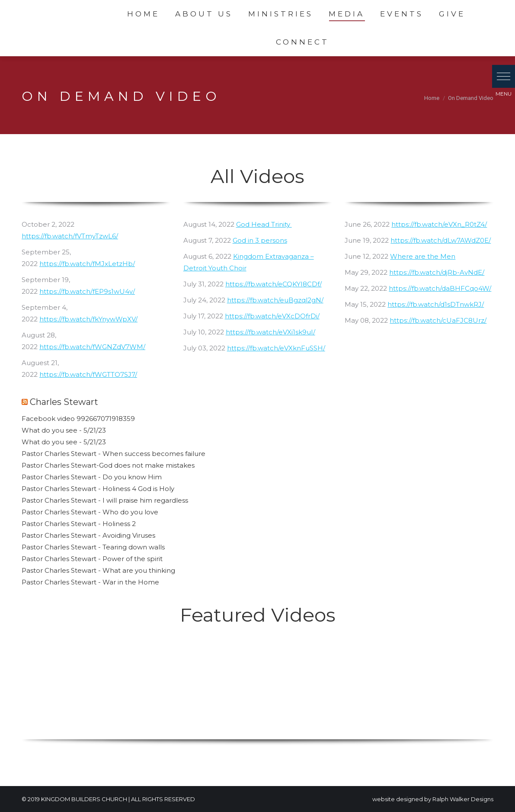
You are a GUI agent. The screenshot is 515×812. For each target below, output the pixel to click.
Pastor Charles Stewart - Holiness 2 (79, 524)
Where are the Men (423, 256)
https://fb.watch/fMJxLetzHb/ (87, 264)
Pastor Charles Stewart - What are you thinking (98, 570)
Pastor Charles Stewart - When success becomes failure (114, 454)
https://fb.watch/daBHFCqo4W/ (440, 288)
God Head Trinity (264, 224)
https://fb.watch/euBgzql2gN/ (275, 300)
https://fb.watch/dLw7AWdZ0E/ (441, 240)
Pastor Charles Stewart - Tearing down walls (93, 547)
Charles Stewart (64, 402)
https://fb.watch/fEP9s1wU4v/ (87, 291)
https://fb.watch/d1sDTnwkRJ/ (436, 304)
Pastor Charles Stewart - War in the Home (90, 582)
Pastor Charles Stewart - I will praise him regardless (105, 500)
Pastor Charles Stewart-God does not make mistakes (108, 465)
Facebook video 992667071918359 (78, 419)
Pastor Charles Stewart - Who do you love (90, 512)
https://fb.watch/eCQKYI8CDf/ (273, 284)
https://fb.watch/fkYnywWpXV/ (88, 319)
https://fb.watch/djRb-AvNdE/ (437, 272)
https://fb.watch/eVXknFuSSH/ (276, 348)
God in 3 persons (260, 240)
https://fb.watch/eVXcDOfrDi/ (272, 316)
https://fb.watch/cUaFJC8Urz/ (438, 320)
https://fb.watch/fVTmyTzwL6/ (70, 236)
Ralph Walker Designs (463, 799)
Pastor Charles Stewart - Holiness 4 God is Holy (98, 489)
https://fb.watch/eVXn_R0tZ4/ (439, 224)
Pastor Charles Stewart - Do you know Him (92, 477)
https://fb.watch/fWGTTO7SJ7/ (88, 374)
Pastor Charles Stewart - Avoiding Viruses (88, 535)
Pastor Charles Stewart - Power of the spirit (92, 559)
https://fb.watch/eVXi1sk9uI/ (270, 332)
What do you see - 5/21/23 (64, 430)
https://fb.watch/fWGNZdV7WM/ (92, 347)
